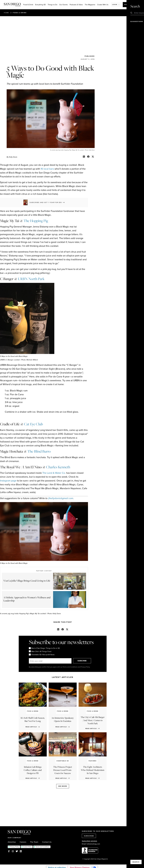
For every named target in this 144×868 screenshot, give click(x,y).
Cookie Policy (27, 847)
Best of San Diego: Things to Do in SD (44, 648)
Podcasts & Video (76, 5)
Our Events (63, 5)
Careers (23, 842)
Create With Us (103, 5)
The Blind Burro (39, 451)
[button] (84, 157)
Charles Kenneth (58, 467)
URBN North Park (31, 279)
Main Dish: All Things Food (40, 651)
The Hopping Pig (36, 221)
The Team (34, 842)
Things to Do (53, 5)
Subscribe (128, 5)
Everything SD (40, 5)
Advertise (12, 842)
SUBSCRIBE (84, 661)
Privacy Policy (15, 847)
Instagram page (8, 481)
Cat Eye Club (33, 424)
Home (6, 13)
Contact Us (47, 842)
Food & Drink (28, 5)
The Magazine (90, 5)
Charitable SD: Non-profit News (42, 655)
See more (63, 786)
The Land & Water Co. (54, 473)
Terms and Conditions (43, 847)
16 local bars (47, 169)
